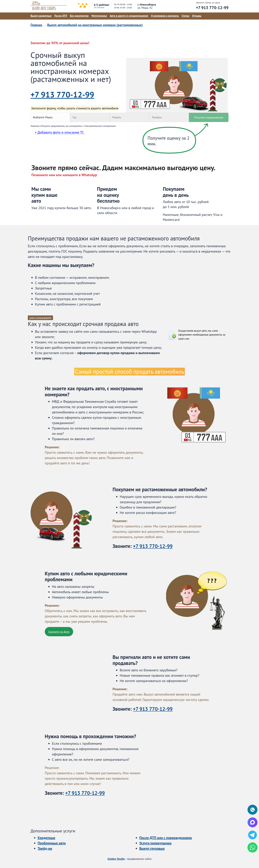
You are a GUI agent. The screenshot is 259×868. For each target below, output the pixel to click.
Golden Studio (116, 859)
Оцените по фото (59, 632)
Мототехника (99, 16)
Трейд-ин (45, 848)
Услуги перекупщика (155, 843)
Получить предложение (209, 117)
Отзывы (197, 16)
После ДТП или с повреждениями (166, 838)
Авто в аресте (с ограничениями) (129, 16)
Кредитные (46, 838)
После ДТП (61, 16)
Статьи (185, 16)
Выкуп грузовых (152, 848)
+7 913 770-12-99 (212, 8)
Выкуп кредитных (41, 16)
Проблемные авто (52, 843)
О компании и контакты (165, 16)
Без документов (79, 16)
